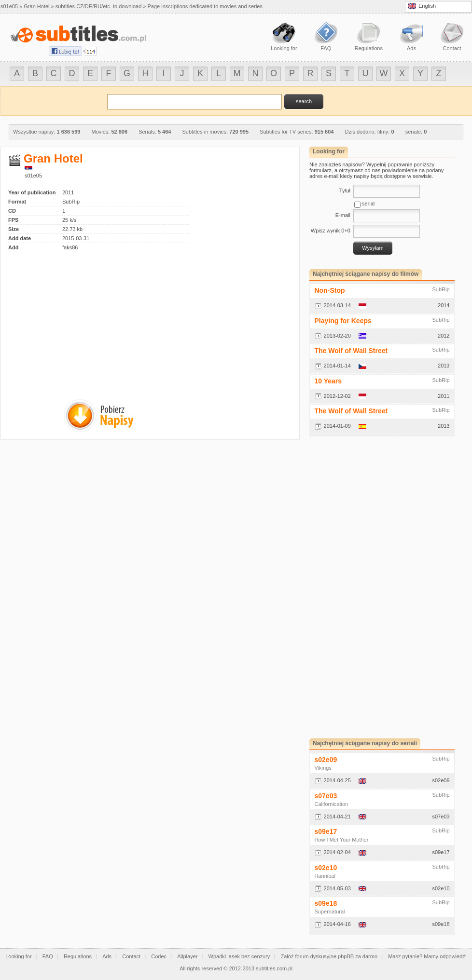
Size (14, 229)
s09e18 (326, 903)
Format (17, 202)
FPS (13, 220)
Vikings (323, 768)
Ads (107, 956)
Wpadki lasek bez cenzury (239, 956)
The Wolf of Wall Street (351, 351)
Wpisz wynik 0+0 (331, 231)
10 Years (328, 381)
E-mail (343, 215)
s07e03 (326, 796)
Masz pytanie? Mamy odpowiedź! (427, 956)
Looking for (18, 956)
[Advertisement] (89, 320)
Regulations (78, 956)
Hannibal (325, 876)
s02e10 (326, 868)
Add (13, 247)
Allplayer (187, 956)
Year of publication (32, 192)
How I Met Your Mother (342, 840)
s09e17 (326, 831)
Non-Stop (330, 290)
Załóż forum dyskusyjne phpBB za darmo (329, 956)
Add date (20, 238)
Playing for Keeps (343, 321)
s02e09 (326, 760)
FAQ (48, 956)
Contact (131, 956)
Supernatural (330, 912)
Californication (332, 804)
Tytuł (345, 191)
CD (12, 211)
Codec (159, 956)
